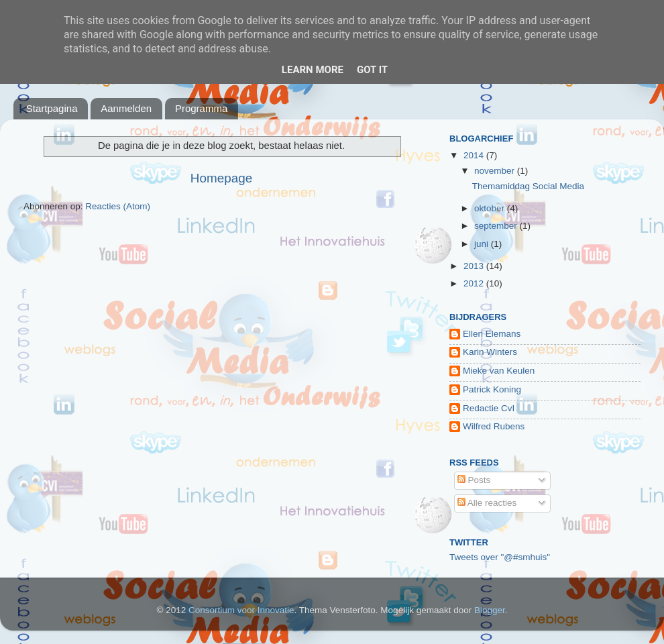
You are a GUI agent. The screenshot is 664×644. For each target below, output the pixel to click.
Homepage (221, 178)
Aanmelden (126, 108)
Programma (201, 108)
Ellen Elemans (492, 334)
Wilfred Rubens (494, 426)
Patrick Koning (492, 389)
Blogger (490, 610)
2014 (475, 155)
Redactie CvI (489, 408)
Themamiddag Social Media (528, 186)
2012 (475, 283)
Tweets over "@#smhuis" (500, 557)
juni (483, 244)
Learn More (313, 70)
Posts (474, 480)
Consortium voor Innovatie (241, 610)
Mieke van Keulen (499, 371)
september (497, 226)
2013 (475, 266)
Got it (372, 70)
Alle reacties (487, 503)
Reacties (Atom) (118, 206)
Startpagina (52, 108)
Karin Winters (490, 352)
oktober (491, 208)
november (496, 171)
